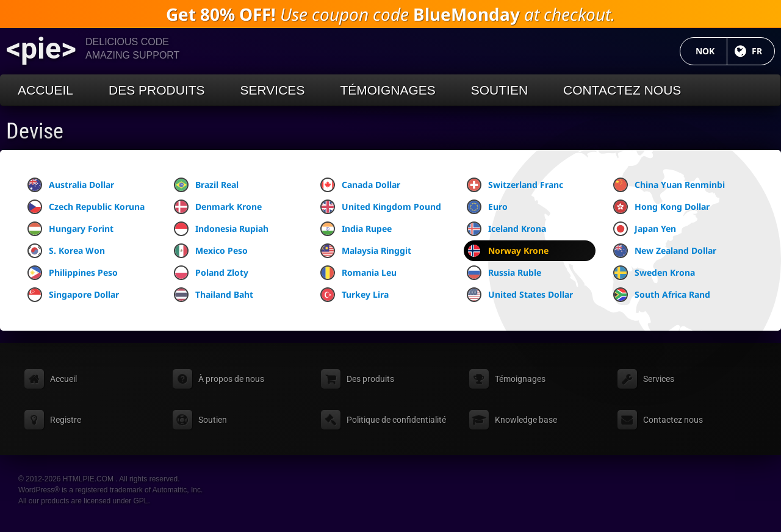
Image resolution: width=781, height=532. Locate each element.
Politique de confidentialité (396, 420)
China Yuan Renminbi (669, 185)
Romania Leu (358, 273)
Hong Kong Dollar (661, 207)
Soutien (499, 90)
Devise (35, 131)
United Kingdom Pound (381, 207)
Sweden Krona (654, 273)
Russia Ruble (504, 273)
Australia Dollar (71, 185)
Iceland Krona (506, 229)
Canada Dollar (360, 185)
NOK (711, 51)
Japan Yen (645, 229)
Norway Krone (508, 251)
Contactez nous (622, 90)
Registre (66, 420)
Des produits (157, 90)
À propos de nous (231, 379)
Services (273, 90)
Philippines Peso (73, 273)
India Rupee (356, 229)
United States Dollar (520, 295)
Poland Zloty (211, 273)
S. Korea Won (66, 251)
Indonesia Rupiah (221, 229)
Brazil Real (206, 185)
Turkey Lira (355, 295)
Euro (487, 207)
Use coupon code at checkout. (390, 14)
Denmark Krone (218, 207)
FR (763, 51)
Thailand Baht (214, 295)
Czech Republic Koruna (86, 207)
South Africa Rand (662, 295)
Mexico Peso (211, 251)
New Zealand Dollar (665, 251)
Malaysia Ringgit (366, 251)
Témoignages (387, 90)
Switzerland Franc (515, 185)
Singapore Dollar (73, 295)
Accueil (45, 90)
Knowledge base (526, 420)
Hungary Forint (70, 229)
